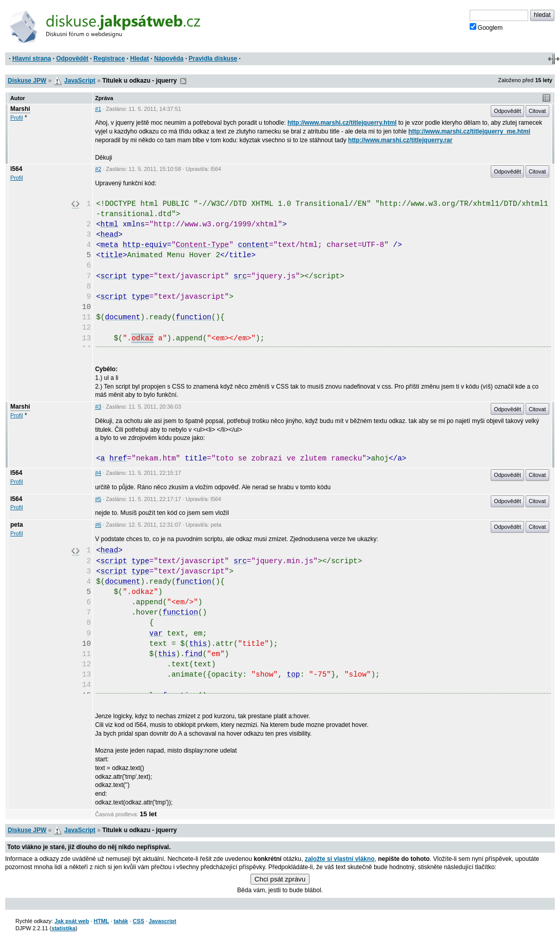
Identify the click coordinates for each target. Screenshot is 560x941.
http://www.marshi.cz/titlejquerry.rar (400, 140)
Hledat (139, 59)
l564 (16, 169)
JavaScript (80, 81)
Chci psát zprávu (280, 879)
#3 (98, 407)
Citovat (537, 111)
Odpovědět (72, 59)
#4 (98, 473)
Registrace (109, 59)
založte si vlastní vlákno (340, 859)
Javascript (162, 921)
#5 (98, 499)
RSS (183, 81)
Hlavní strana (32, 59)
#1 (98, 109)
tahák (121, 921)
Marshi (20, 109)
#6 (98, 525)
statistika (63, 928)
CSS (139, 921)
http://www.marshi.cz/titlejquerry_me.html (469, 131)
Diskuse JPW (27, 81)
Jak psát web (72, 921)
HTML (101, 921)
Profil (17, 118)
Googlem (486, 27)
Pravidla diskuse (213, 59)
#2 (98, 169)
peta (17, 525)
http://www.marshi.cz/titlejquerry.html (342, 123)
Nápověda (169, 59)
